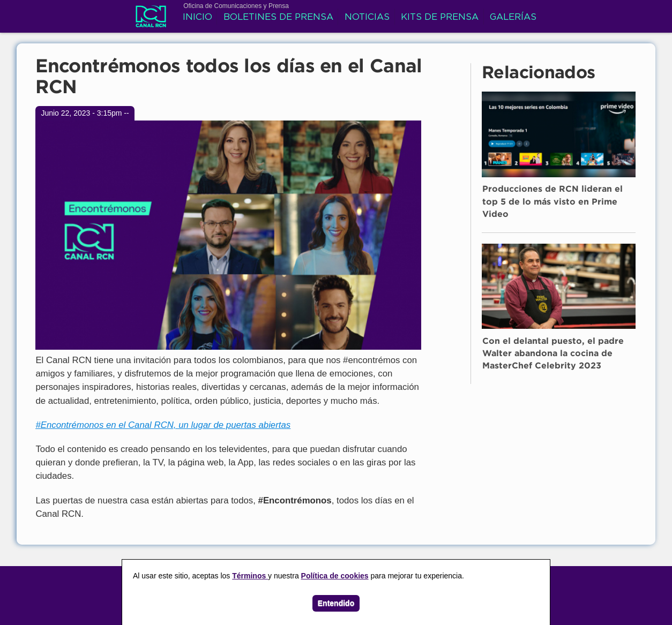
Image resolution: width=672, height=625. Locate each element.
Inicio (197, 17)
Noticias (367, 17)
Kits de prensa (440, 17)
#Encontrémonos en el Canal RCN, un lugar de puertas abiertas (163, 425)
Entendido (336, 603)
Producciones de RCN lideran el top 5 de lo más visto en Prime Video (552, 202)
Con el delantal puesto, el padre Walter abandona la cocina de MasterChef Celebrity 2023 (553, 354)
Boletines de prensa (278, 17)
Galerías (513, 17)
